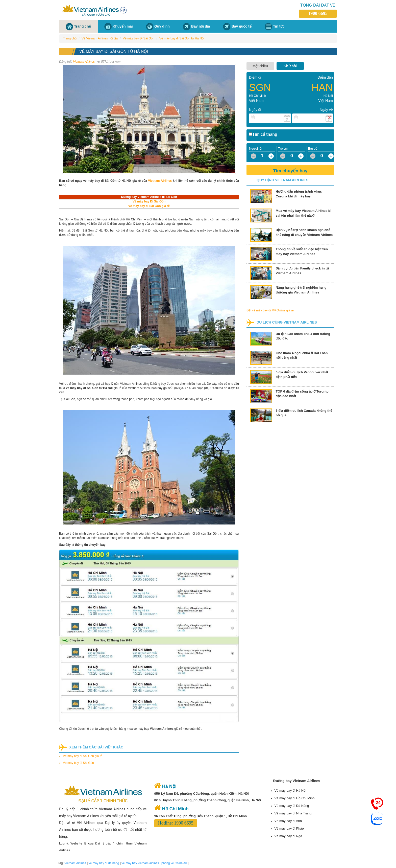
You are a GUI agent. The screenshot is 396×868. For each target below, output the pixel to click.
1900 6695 (318, 13)
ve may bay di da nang (104, 863)
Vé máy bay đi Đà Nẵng (292, 806)
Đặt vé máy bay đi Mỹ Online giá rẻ (270, 310)
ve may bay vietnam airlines (140, 863)
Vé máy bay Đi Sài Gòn (139, 38)
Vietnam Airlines (84, 62)
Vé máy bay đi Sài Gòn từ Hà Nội (182, 38)
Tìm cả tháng (265, 134)
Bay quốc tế (242, 26)
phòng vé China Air (174, 863)
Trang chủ (82, 26)
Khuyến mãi (123, 26)
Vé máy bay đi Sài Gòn (78, 763)
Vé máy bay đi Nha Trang (293, 813)
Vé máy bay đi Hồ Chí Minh (294, 798)
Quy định (162, 26)
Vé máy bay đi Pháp (289, 828)
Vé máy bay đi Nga (288, 836)
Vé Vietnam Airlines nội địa (100, 38)
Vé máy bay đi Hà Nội (290, 791)
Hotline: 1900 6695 (176, 823)
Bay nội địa (201, 26)
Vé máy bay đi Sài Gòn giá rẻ (83, 756)
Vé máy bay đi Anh (288, 821)
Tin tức (279, 26)
